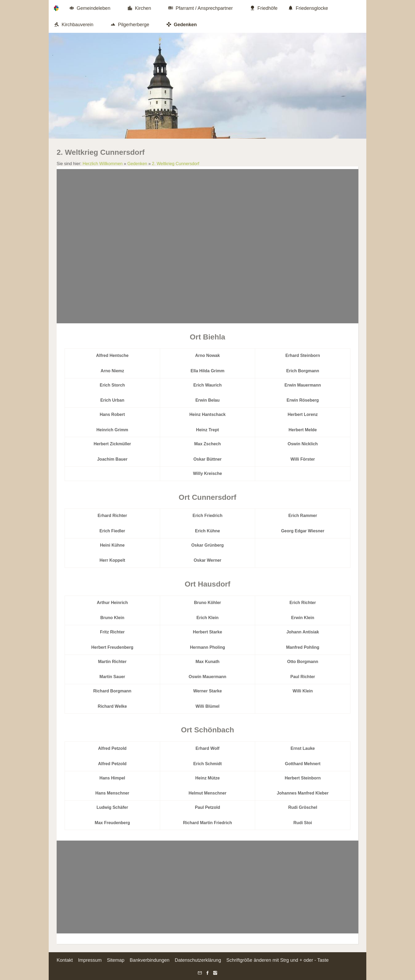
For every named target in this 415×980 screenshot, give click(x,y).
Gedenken (137, 164)
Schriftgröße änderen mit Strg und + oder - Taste (277, 960)
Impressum (90, 960)
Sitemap (116, 960)
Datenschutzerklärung (198, 960)
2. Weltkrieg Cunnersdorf (176, 164)
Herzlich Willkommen (103, 164)
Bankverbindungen (150, 960)
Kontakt (65, 960)
